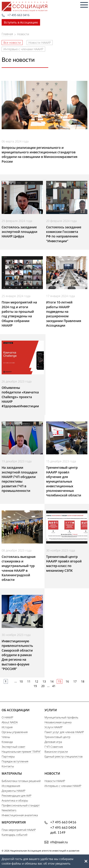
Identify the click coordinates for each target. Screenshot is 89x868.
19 (35, 686)
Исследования (11, 786)
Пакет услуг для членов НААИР (64, 732)
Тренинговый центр (57, 737)
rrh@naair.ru (59, 842)
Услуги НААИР (53, 727)
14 (52, 681)
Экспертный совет (13, 747)
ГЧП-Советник (54, 747)
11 (29, 681)
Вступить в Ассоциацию (21, 22)
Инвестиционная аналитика (20, 815)
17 (75, 681)
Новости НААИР (40, 43)
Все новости (12, 43)
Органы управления (15, 732)
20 (43, 686)
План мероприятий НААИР (19, 830)
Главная (7, 34)
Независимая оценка (58, 722)
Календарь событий (14, 835)
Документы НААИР (13, 791)
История (7, 727)
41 (54, 686)
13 (44, 681)
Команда (7, 742)
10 (21, 681)
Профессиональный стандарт (21, 805)
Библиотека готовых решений (21, 781)
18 (83, 681)
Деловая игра (53, 742)
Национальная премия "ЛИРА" (21, 752)
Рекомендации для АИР (17, 796)
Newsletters (9, 810)
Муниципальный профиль (61, 717)
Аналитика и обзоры (15, 800)
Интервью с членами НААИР (23, 49)
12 (36, 681)
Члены (6, 737)
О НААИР (7, 717)
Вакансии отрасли (56, 752)
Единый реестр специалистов (64, 756)
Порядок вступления (15, 761)
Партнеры (8, 756)
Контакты (8, 766)
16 (67, 681)
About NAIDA (10, 722)
